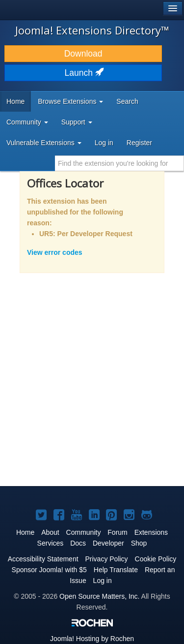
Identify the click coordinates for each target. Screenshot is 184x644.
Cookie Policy (156, 559)
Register (139, 143)
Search (127, 101)
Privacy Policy (106, 559)
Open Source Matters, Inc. (99, 596)
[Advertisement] (92, 386)
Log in (104, 143)
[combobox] (119, 163)
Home (15, 101)
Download (83, 54)
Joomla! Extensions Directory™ (92, 30)
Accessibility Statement (43, 559)
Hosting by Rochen (92, 639)
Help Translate (116, 570)
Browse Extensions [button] (70, 101)
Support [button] (77, 122)
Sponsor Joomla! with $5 (49, 570)
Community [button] (27, 122)
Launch (83, 73)
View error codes (55, 252)
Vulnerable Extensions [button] (44, 143)
